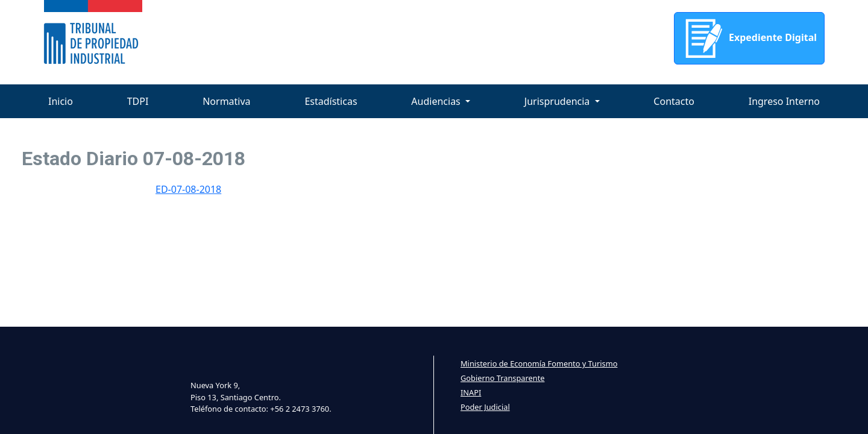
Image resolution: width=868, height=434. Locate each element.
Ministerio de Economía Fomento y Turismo (539, 363)
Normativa (226, 101)
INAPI (471, 392)
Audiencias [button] (437, 101)
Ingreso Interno (784, 101)
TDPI (138, 101)
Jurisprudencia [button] (558, 101)
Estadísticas (331, 101)
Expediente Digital (749, 38)
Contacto (674, 101)
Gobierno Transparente (502, 378)
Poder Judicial (485, 407)
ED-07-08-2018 (188, 189)
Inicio (61, 101)
